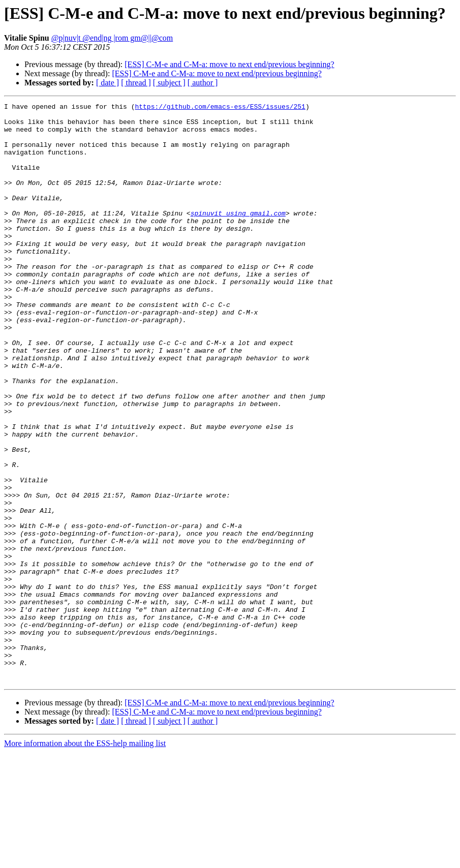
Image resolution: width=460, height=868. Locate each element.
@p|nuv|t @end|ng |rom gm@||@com (112, 38)
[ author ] (203, 83)
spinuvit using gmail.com (238, 236)
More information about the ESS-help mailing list (85, 859)
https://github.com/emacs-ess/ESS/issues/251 (220, 108)
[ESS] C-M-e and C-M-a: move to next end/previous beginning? (229, 64)
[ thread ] (136, 83)
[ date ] (108, 83)
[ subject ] (169, 83)
